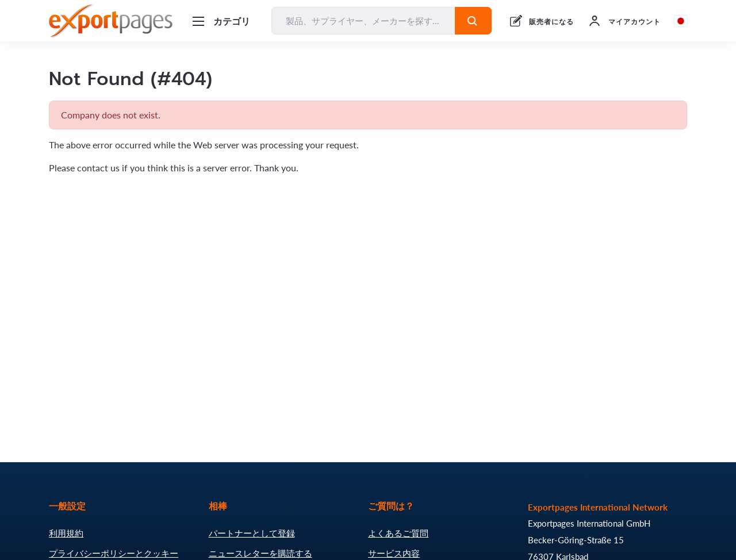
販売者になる (551, 22)
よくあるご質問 (398, 533)
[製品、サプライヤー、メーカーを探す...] (363, 21)
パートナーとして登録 (252, 533)
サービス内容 (394, 553)
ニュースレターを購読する (260, 553)
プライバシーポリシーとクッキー (114, 553)
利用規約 (66, 533)
